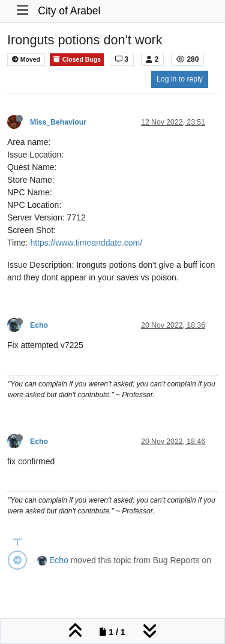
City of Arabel (69, 11)
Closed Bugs (77, 60)
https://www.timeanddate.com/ (86, 243)
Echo (39, 325)
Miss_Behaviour (58, 122)
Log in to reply (180, 79)
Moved (26, 60)
